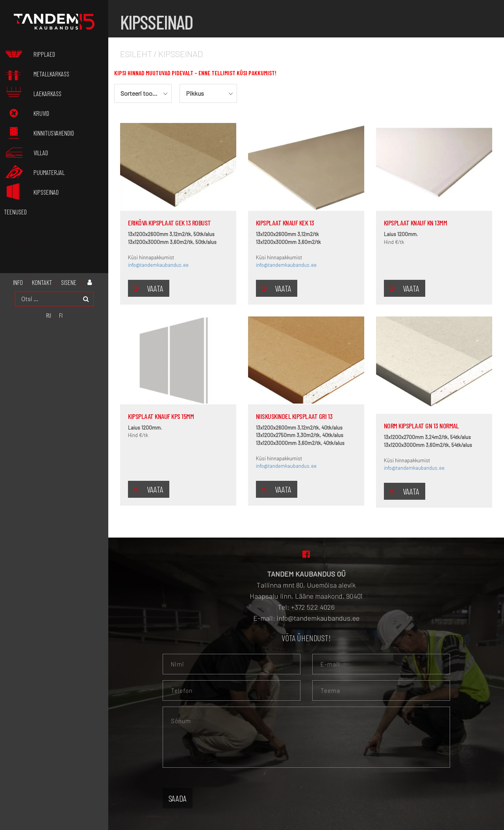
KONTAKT (42, 279)
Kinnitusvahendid (54, 134)
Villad (56, 151)
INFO (18, 279)
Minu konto (91, 279)
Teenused (15, 209)
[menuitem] (49, 312)
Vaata (155, 288)
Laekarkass (47, 96)
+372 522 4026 (313, 607)
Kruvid (56, 112)
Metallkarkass (66, 73)
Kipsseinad (61, 190)
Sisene (69, 279)
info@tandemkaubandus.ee (158, 265)
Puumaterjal (49, 173)
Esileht (136, 54)
